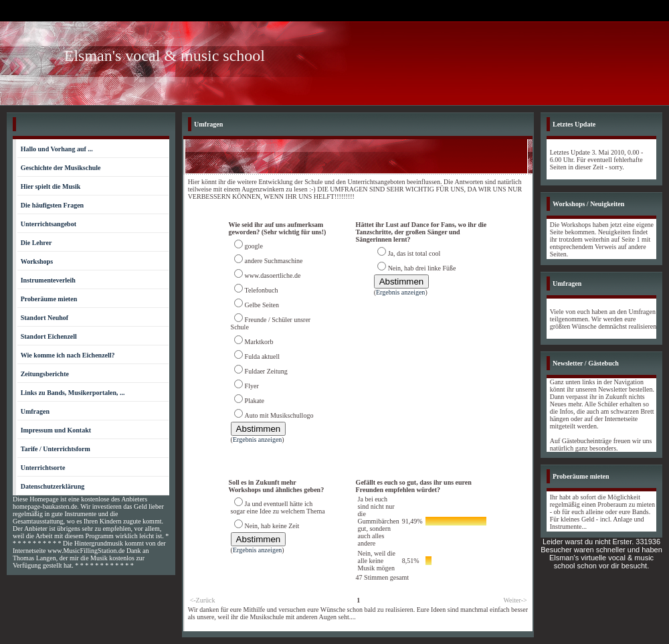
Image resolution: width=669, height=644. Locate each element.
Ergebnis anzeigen (257, 439)
